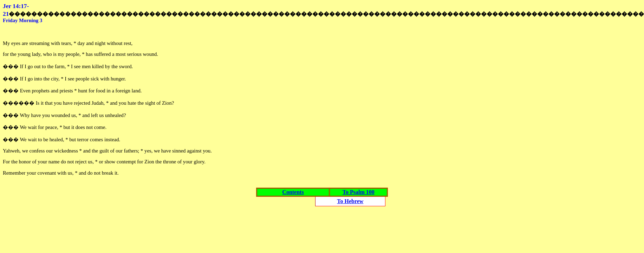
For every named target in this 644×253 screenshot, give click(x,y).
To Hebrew (350, 201)
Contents (293, 192)
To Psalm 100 (359, 192)
